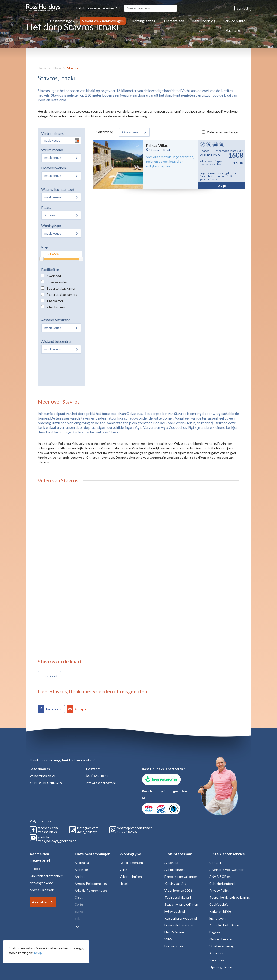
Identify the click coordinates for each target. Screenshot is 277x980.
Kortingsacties (143, 21)
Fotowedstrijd (175, 911)
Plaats (46, 207)
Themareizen (174, 21)
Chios (79, 897)
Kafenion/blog (204, 21)
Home (42, 68)
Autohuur (172, 863)
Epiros (79, 911)
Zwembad (54, 276)
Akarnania (82, 863)
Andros (80, 877)
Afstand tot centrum (57, 341)
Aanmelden (40, 902)
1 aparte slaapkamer (61, 288)
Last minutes (174, 946)
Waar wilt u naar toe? (58, 189)
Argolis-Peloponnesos (91, 883)
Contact (215, 863)
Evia (77, 918)
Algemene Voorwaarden (227, 870)
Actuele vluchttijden (224, 925)
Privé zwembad (57, 282)
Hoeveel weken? (54, 168)
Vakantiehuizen (131, 877)
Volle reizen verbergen (223, 132)
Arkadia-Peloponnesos (91, 890)
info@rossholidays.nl (101, 783)
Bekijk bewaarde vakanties (98, 8)
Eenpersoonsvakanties (181, 877)
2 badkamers (56, 307)
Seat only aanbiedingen (181, 904)
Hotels (124, 883)
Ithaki (57, 68)
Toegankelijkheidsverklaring (230, 897)
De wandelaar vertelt (180, 925)
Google (81, 709)
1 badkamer (55, 301)
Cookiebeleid (219, 904)
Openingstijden (221, 967)
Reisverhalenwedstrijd (181, 918)
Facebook (54, 709)
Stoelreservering (222, 946)
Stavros (73, 68)
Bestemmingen (62, 21)
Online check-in (221, 939)
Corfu (79, 904)
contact (243, 8)
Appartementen (131, 863)
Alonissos (82, 870)
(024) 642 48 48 (97, 776)
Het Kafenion (174, 932)
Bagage (215, 932)
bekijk (38, 953)
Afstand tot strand (56, 320)
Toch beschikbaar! (178, 897)
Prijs (45, 247)
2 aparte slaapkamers (62, 294)
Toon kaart (50, 676)
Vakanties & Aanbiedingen (103, 21)
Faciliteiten (50, 269)
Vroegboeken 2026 (178, 890)
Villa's (124, 870)
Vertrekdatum (52, 133)
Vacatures (234, 30)
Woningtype (51, 225)
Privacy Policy (219, 890)
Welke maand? (53, 150)
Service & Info (235, 21)
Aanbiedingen (175, 870)
